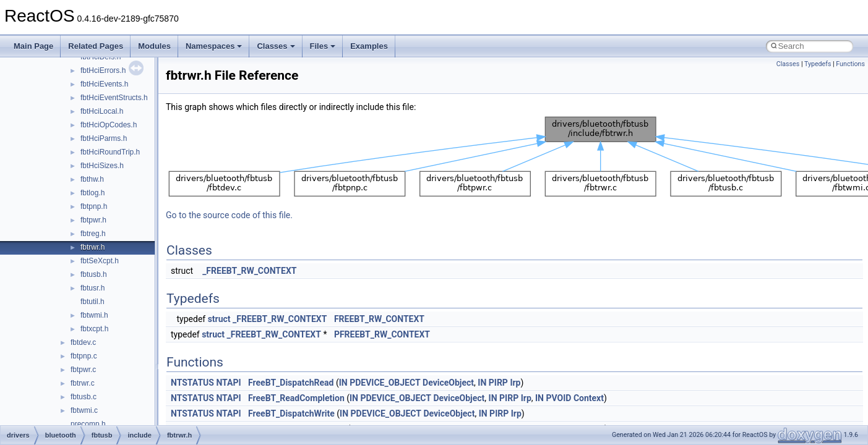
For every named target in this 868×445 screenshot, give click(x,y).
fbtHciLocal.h (102, 111)
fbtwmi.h (94, 315)
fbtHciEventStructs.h (114, 98)
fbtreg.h (93, 234)
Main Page (33, 46)
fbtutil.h (92, 302)
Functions (850, 64)
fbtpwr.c (83, 370)
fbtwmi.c (84, 410)
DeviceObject (448, 383)
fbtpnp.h (94, 206)
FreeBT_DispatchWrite (291, 413)
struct (219, 319)
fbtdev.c (83, 342)
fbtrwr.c (83, 383)
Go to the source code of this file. (229, 215)
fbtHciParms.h (104, 138)
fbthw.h (92, 179)
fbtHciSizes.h (102, 166)
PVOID (558, 398)
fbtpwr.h (93, 220)
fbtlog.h (92, 193)
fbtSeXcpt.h (100, 261)
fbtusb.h (94, 274)
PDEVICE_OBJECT (385, 383)
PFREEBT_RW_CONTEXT (382, 334)
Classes (276, 46)
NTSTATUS (192, 383)
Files (323, 46)
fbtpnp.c (84, 356)
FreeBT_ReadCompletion (296, 398)
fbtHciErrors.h (103, 70)
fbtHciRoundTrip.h (110, 152)
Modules (154, 46)
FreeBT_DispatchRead (291, 383)
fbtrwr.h (92, 247)
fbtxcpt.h (94, 329)
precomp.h (88, 424)
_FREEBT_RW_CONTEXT (249, 271)
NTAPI (228, 383)
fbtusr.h (92, 288)
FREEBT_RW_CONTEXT (379, 319)
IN (343, 383)
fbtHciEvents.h (104, 84)
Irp (515, 383)
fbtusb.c (84, 397)
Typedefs (818, 64)
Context (589, 398)
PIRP (498, 383)
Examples (369, 46)
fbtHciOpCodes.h (109, 125)
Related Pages (96, 46)
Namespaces (214, 46)
